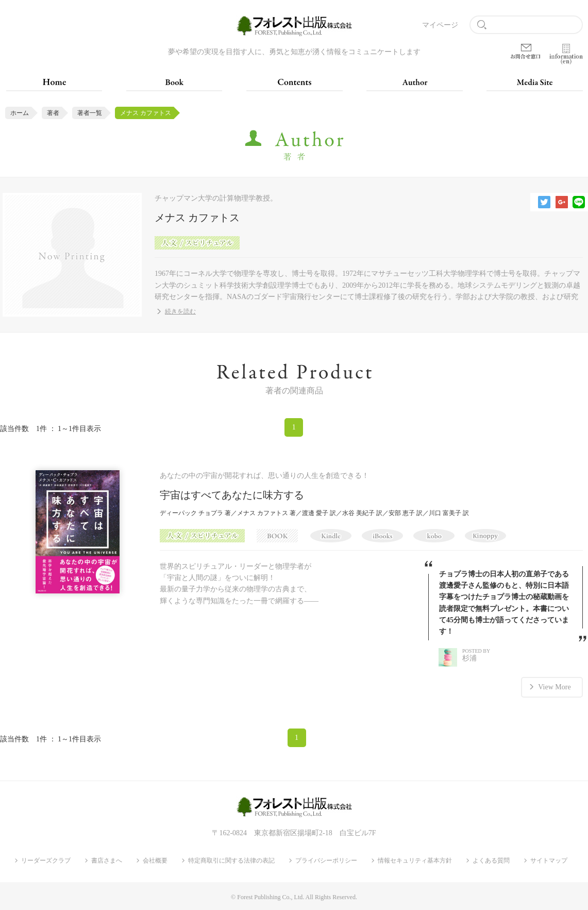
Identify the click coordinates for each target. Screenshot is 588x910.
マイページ (440, 25)
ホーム (20, 113)
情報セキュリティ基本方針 (415, 861)
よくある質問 (491, 861)
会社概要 (155, 861)
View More (554, 687)
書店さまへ (107, 861)
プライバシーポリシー (326, 861)
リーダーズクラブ (46, 861)
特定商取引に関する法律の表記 (231, 861)
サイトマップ (549, 861)
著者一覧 (90, 113)
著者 (53, 113)
